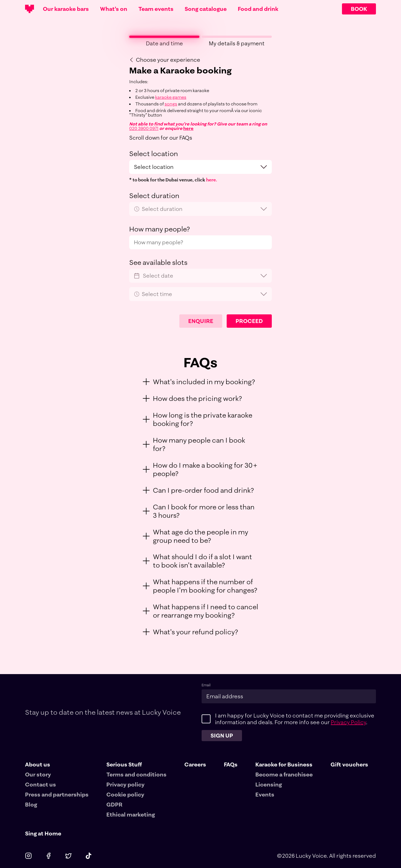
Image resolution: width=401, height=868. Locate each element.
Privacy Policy (348, 722)
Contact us (41, 784)
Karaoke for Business (284, 765)
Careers (195, 764)
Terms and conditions (136, 774)
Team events (156, 9)
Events (265, 794)
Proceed (249, 321)
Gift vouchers (349, 764)
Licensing (269, 784)
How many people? (160, 229)
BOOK (359, 9)
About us (38, 765)
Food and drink (258, 9)
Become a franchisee (284, 774)
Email (206, 685)
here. (211, 180)
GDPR (114, 804)
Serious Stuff (124, 765)
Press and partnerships (57, 794)
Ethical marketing (131, 814)
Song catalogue (206, 9)
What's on (114, 9)
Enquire (201, 321)
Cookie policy (125, 794)
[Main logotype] (30, 9)
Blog (31, 804)
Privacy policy (125, 784)
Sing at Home (43, 833)
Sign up (222, 735)
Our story (38, 774)
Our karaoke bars (66, 9)
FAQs (231, 764)
